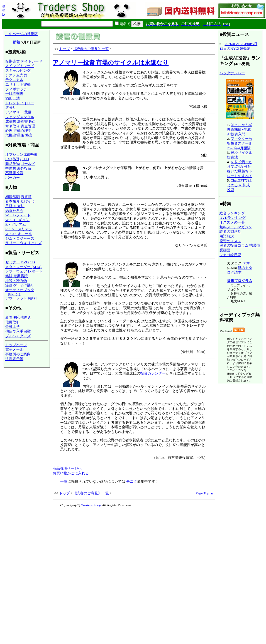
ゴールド (28, 164)
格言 (29, 135)
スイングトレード (20, 66)
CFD (25, 159)
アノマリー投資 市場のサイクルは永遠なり (111, 63)
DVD (25, 262)
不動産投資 (14, 173)
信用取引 (13, 322)
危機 (9, 135)
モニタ (132, 481)
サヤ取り (13, 126)
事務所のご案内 (18, 354)
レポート (35, 271)
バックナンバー (232, 73)
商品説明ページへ (67, 468)
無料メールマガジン (236, 227)
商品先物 (13, 164)
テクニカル (14, 80)
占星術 (19, 135)
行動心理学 (22, 131)
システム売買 (16, 75)
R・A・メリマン (19, 229)
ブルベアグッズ (18, 336)
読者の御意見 (230, 231)
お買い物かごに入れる (71, 473)
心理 (9, 131)
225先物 (31, 154)
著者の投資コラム (234, 245)
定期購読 (21, 276)
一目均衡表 (14, 94)
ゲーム (19, 285)
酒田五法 (13, 98)
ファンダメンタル (20, 117)
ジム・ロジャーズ (20, 238)
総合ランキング (232, 213)
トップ (64, 49)
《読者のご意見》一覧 (91, 49)
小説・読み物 (16, 281)
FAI (32, 121)
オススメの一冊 (232, 222)
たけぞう (28, 201)
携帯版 (4, 10)
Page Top (202, 493)
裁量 (28, 112)
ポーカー (13, 178)
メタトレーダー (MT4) (23, 267)
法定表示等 (14, 359)
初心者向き (22, 317)
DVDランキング (233, 218)
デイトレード (31, 61)
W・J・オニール (19, 234)
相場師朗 (13, 197)
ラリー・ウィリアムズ (23, 243)
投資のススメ (230, 241)
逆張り (11, 107)
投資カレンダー (153, 373)
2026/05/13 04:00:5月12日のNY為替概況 (238, 46)
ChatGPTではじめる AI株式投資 (240, 185)
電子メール (14, 349)
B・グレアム (16, 225)
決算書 (22, 121)
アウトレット (16, 298)
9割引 (32, 298)
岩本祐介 (13, 201)
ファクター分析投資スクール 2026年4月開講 (240, 143)
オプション (14, 154)
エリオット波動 (18, 84)
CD (32, 262)
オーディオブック (20, 290)
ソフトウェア (16, 271)
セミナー (13, 262)
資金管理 (28, 126)
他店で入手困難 (18, 331)
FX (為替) (13, 159)
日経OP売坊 (15, 206)
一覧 (64, 481)
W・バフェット (18, 215)
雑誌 (9, 276)
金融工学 (13, 327)
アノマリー (14, 112)
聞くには (14, 294)
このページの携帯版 (22, 34)
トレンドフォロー (20, 103)
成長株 (11, 121)
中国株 (11, 168)
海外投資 (24, 168)
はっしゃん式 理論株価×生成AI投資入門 (240, 129)
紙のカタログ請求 (240, 270)
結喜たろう (14, 211)
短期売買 (13, 61)
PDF (247, 263)
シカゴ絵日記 (230, 255)
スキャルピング (18, 70)
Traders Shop (91, 505)
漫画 (9, 285)
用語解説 (227, 236)
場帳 (29, 285)
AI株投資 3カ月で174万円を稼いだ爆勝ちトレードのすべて (240, 169)
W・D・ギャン (17, 220)
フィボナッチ (16, 89)
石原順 (26, 197)
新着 (16, 42)
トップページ (16, 345)
